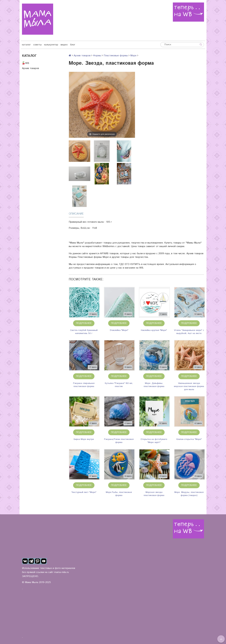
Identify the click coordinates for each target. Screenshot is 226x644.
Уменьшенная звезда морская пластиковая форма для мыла (189, 386)
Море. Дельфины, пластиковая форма (154, 385)
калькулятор (51, 45)
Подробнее (84, 323)
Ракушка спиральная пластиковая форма (84, 385)
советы (37, 45)
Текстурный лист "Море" (84, 492)
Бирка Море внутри (84, 439)
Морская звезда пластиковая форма (154, 494)
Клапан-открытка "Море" (189, 439)
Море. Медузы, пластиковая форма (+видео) (189, 494)
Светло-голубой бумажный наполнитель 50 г (84, 332)
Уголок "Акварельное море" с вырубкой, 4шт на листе (189, 332)
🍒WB (26, 63)
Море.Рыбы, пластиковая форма (119, 494)
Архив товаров (30, 68)
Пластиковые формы (116, 56)
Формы (97, 56)
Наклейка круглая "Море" (154, 330)
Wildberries (108, 246)
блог (73, 45)
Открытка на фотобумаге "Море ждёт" (154, 441)
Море (133, 56)
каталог (26, 45)
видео (64, 45)
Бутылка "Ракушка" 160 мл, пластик (119, 385)
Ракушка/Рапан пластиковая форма (119, 441)
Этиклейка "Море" (119, 330)
